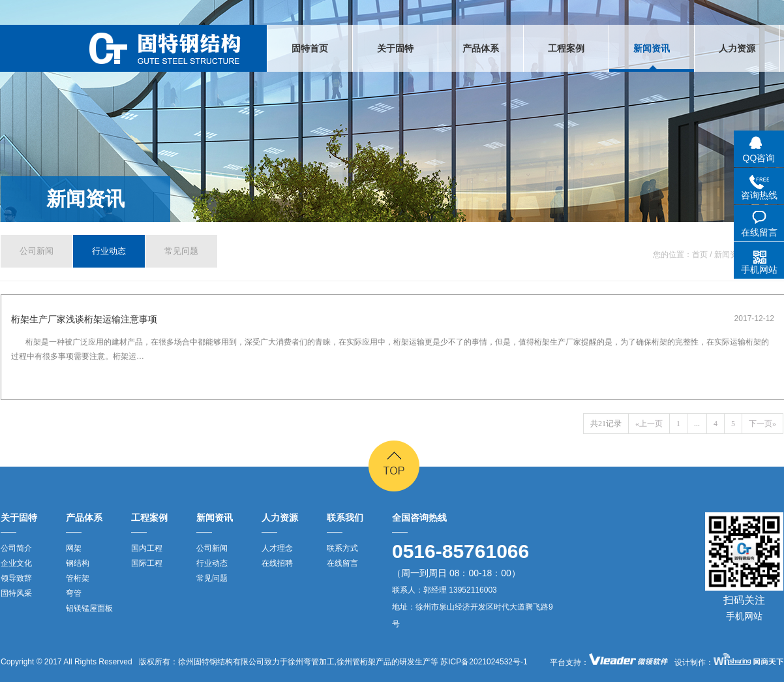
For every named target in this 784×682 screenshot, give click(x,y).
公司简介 (16, 548)
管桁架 (78, 578)
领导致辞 (16, 578)
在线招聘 (277, 563)
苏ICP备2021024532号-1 (483, 662)
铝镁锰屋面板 (89, 608)
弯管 (74, 593)
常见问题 (181, 251)
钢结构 (78, 563)
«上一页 (649, 424)
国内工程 (147, 548)
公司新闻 (37, 251)
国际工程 (147, 563)
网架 (74, 548)
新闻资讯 (85, 199)
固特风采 (16, 593)
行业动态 (109, 251)
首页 (700, 255)
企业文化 (16, 563)
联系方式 (342, 548)
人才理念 (277, 548)
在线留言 (342, 563)
